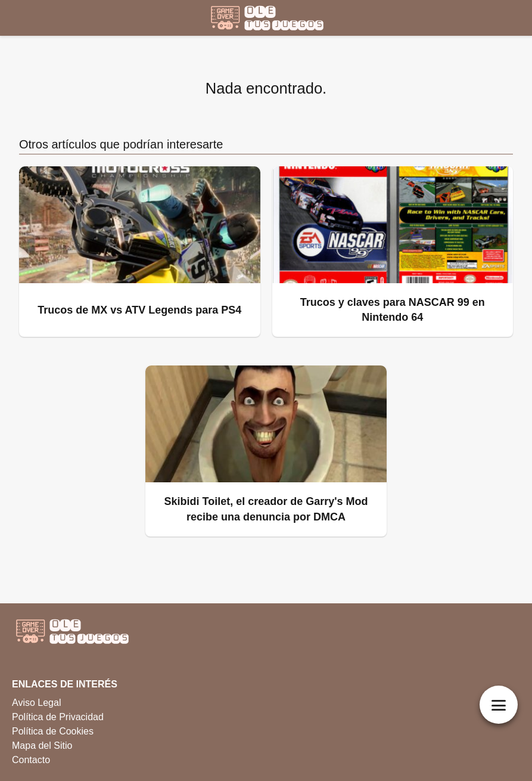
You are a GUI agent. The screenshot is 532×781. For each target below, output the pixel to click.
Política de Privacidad (58, 717)
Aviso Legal (36, 703)
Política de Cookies (53, 731)
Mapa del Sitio (42, 746)
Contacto (31, 760)
